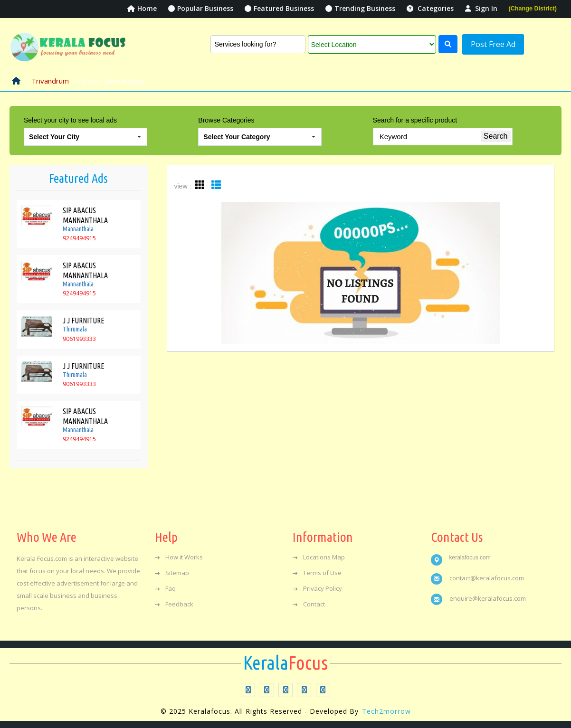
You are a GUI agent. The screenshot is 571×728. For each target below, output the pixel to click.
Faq (165, 588)
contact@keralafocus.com (487, 578)
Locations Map (319, 557)
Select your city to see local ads (70, 120)
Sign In (481, 8)
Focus (285, 663)
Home (142, 8)
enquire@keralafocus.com (488, 598)
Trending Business (360, 8)
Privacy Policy (317, 588)
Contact (309, 604)
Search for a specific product (415, 120)
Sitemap (172, 573)
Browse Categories (226, 120)
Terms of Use (317, 573)
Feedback (174, 604)
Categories (430, 8)
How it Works (179, 557)
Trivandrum (50, 81)
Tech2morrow (386, 711)
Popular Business (201, 8)
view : (183, 186)
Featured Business (279, 8)
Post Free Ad (493, 44)
